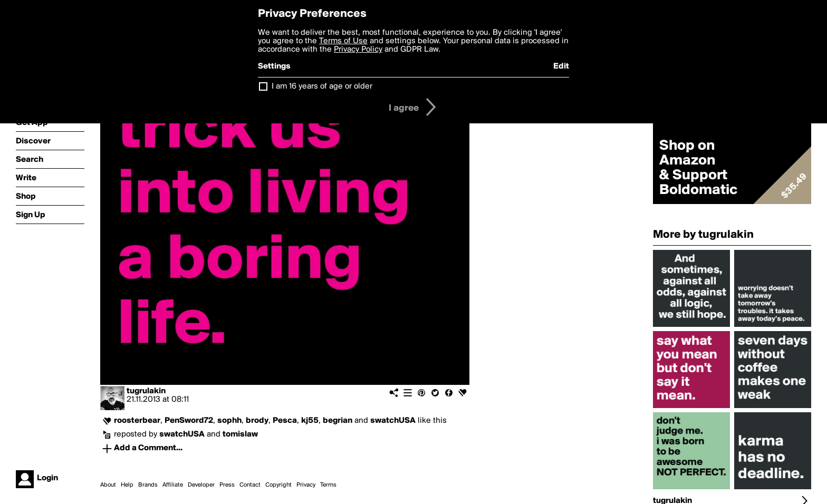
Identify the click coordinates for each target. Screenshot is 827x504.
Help (127, 485)
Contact (250, 485)
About (108, 485)
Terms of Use (343, 41)
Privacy (306, 485)
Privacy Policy (358, 50)
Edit (561, 66)
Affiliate (173, 485)
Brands (148, 485)
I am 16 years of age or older (322, 86)
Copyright (278, 485)
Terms (328, 485)
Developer (201, 485)
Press (227, 485)
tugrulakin (146, 391)
